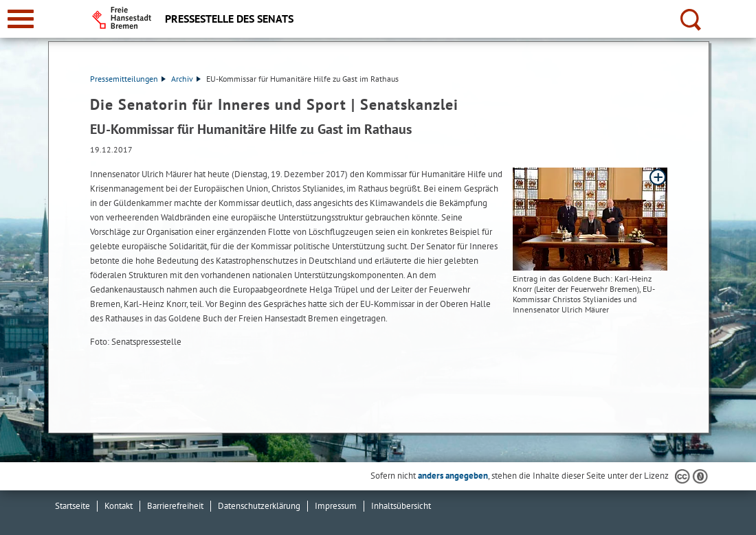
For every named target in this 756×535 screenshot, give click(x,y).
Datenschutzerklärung (259, 506)
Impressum (336, 506)
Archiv (186, 79)
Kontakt (119, 506)
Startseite (73, 506)
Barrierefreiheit (175, 506)
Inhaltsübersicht (401, 506)
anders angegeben (453, 476)
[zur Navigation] (21, 19)
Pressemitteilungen (128, 79)
